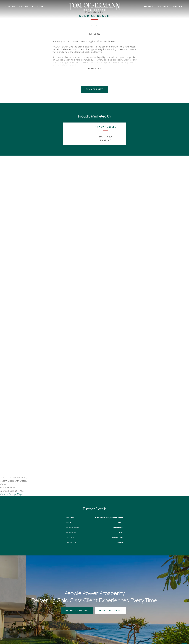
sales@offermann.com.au (23, 584)
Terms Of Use (15, 622)
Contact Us (161, 576)
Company (178, 6)
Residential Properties (111, 573)
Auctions (38, 6)
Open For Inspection (110, 580)
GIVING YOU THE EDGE (77, 514)
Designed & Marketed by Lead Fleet (166, 622)
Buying (24, 6)
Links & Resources (164, 583)
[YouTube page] (19, 603)
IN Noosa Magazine (138, 576)
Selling (10, 6)
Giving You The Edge (83, 573)
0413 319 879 (106, 137)
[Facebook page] (12, 603)
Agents (148, 6)
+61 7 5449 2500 (19, 588)
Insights (162, 6)
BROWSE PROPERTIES (111, 514)
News (133, 580)
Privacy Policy (27, 622)
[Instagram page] (16, 603)
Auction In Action (82, 580)
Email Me (106, 140)
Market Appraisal (81, 586)
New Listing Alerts (109, 583)
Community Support (165, 580)
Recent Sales (79, 583)
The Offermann (137, 573)
